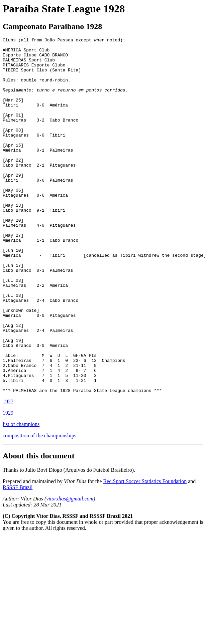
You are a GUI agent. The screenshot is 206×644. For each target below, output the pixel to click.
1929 (8, 484)
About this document (39, 527)
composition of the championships (39, 507)
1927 (8, 473)
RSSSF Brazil (18, 558)
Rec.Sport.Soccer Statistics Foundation (145, 552)
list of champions (21, 495)
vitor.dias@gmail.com (70, 570)
